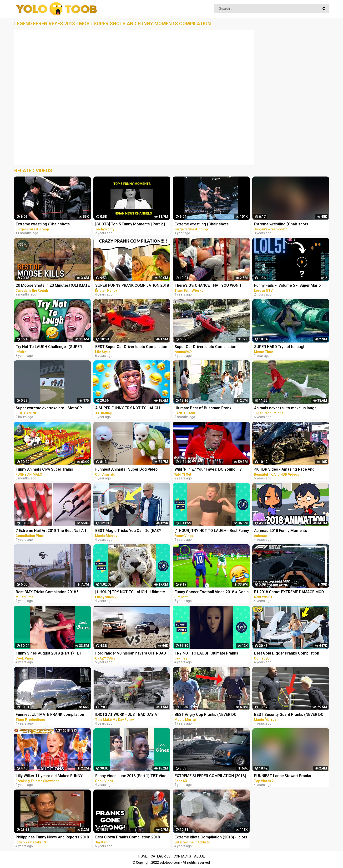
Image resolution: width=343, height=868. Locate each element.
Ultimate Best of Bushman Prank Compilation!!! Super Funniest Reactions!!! (211, 408)
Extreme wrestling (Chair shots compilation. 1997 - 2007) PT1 (281, 225)
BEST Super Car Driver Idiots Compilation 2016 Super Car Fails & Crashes (131, 347)
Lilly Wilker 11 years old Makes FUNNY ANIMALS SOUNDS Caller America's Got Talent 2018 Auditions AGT (50, 776)
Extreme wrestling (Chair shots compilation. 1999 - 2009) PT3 (43, 225)
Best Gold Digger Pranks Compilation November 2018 (287, 654)
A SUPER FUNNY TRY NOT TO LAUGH (128, 408)
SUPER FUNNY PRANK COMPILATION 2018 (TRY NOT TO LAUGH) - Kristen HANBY (132, 286)
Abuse (199, 856)
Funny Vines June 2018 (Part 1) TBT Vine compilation (131, 776)
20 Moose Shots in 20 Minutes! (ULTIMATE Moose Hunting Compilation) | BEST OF (53, 286)
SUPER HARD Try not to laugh (280, 347)
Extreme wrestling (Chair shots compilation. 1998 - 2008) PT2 (202, 225)
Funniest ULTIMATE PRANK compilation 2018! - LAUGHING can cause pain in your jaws (52, 715)
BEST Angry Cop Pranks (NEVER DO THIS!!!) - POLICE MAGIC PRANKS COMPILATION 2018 (206, 715)
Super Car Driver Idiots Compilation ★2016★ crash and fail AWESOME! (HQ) (209, 347)
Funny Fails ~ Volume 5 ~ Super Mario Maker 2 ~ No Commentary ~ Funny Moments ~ (288, 286)
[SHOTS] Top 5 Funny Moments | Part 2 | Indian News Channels (130, 225)
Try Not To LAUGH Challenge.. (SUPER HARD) (49, 347)
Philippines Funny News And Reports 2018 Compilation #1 (52, 838)
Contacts (182, 856)
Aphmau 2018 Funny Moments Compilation (281, 531)
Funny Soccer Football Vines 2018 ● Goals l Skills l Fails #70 (212, 592)
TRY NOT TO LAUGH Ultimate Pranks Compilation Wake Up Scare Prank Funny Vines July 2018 (210, 654)
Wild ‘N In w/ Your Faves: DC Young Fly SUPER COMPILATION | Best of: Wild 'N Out (212, 470)
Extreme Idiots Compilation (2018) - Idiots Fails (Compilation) (211, 838)
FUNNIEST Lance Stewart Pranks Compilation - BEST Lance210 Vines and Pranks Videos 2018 (289, 776)
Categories (161, 856)
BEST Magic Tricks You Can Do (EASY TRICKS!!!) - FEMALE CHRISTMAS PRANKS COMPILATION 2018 (132, 531)
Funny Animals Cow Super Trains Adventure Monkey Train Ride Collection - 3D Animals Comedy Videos (52, 470)
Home (143, 856)
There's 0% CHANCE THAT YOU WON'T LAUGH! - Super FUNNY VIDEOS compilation (208, 286)
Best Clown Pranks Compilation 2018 (128, 837)
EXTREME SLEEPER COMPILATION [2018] (210, 776)
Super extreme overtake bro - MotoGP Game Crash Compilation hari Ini (49, 408)
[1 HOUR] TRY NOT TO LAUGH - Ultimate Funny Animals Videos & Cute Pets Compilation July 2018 (130, 592)
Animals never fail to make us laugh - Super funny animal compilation (287, 408)
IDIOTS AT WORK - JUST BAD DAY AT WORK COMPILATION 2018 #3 (127, 715)
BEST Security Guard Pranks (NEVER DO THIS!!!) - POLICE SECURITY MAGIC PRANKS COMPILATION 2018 (289, 715)
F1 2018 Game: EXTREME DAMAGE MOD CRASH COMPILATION (289, 592)
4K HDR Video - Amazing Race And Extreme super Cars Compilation (284, 470)
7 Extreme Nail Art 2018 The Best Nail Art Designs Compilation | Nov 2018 (51, 531)
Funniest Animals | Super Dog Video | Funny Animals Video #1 (127, 470)
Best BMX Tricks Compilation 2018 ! (47, 592)
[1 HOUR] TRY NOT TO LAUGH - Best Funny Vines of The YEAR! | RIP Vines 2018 (212, 531)
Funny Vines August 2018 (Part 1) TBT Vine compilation (49, 654)
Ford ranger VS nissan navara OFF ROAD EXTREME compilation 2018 (131, 654)
